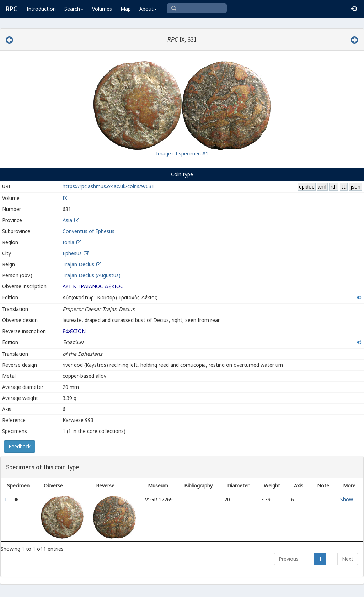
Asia (67, 220)
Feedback (20, 446)
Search (74, 9)
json (355, 187)
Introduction (41, 9)
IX (65, 198)
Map (126, 9)
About (148, 9)
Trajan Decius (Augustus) (92, 275)
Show (347, 499)
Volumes (102, 9)
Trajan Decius (78, 264)
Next (348, 559)
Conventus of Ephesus (89, 231)
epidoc (307, 187)
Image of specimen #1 (182, 154)
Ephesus (72, 253)
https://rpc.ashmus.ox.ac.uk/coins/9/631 (108, 186)
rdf (334, 187)
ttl (344, 187)
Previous (289, 559)
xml (322, 187)
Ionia (68, 242)
